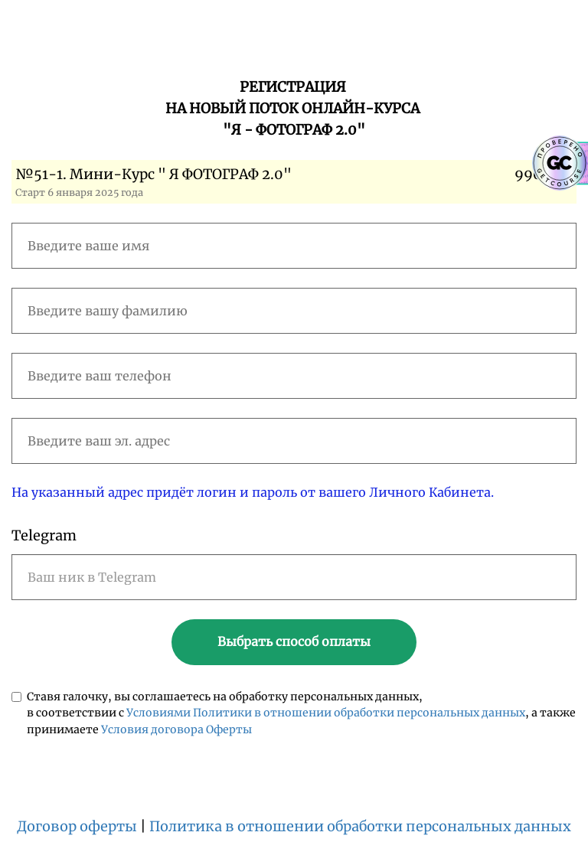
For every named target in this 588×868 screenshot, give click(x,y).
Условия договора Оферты (176, 729)
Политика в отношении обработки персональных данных (360, 826)
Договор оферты (77, 826)
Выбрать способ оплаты (294, 641)
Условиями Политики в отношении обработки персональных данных (326, 713)
